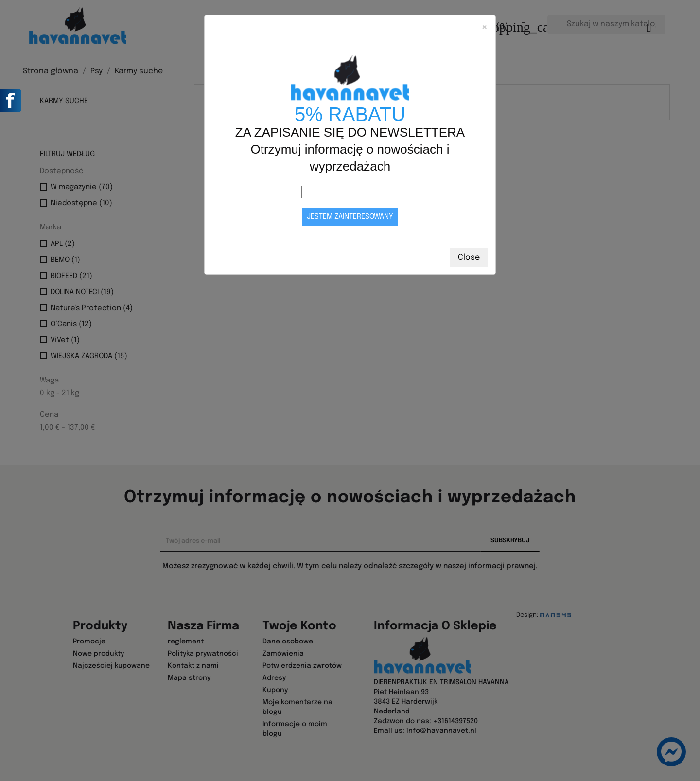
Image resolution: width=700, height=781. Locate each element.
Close (469, 257)
